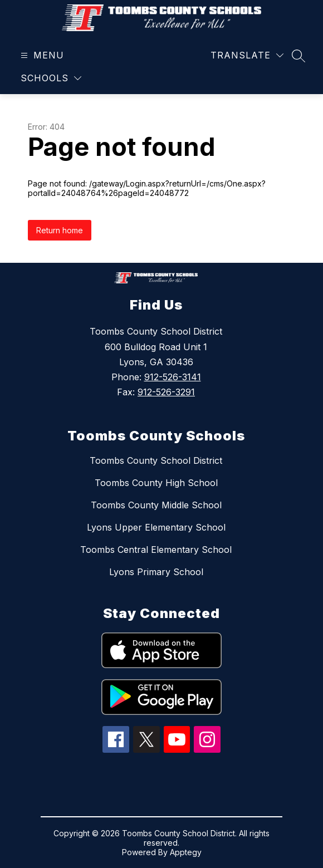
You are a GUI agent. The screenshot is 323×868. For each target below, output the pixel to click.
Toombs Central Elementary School (156, 550)
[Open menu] (41, 55)
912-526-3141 (173, 377)
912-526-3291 (166, 392)
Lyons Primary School (156, 572)
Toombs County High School (156, 483)
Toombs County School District (156, 460)
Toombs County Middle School (156, 505)
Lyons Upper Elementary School (156, 527)
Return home (60, 230)
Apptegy (186, 852)
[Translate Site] (247, 55)
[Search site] (298, 56)
